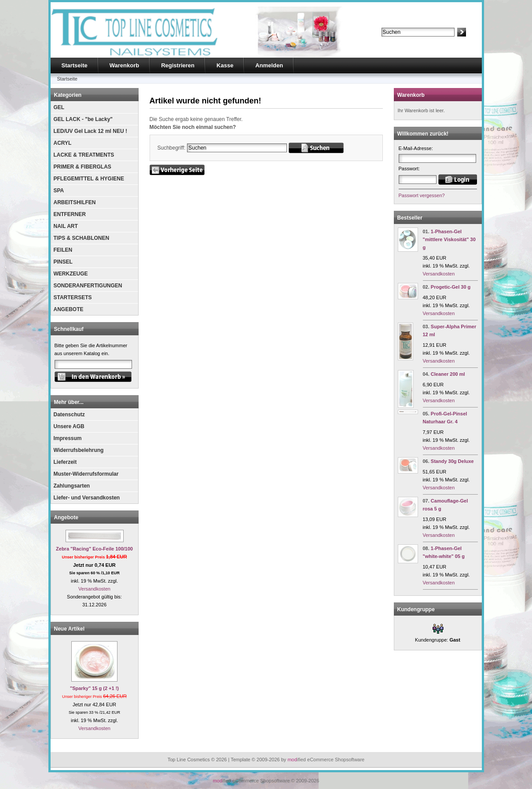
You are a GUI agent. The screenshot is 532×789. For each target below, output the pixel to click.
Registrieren (178, 65)
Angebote (66, 517)
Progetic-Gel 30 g (451, 287)
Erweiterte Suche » (402, 40)
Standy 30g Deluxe (452, 461)
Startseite (75, 65)
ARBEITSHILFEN (75, 202)
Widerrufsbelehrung (79, 450)
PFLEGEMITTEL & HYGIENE (89, 179)
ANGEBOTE (69, 309)
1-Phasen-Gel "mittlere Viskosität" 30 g (449, 239)
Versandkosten (94, 589)
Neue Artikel (70, 629)
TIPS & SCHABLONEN (82, 238)
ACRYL (63, 143)
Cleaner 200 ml (448, 374)
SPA (59, 191)
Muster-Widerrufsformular (86, 474)
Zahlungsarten (72, 486)
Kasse (225, 65)
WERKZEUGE (71, 274)
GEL (59, 107)
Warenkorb (124, 65)
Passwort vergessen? (422, 195)
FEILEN (63, 250)
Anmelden (269, 65)
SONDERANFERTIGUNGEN (88, 286)
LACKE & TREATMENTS (84, 155)
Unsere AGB (69, 426)
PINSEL (63, 262)
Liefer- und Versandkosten (87, 498)
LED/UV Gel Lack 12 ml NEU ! (90, 131)
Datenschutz (69, 415)
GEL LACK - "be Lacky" (83, 119)
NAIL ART (66, 226)
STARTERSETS (73, 297)
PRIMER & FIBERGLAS (83, 167)
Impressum (68, 438)
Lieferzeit (65, 462)
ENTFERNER (70, 214)
